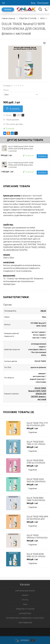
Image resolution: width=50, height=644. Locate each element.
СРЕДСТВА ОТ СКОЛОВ (25, 609)
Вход (33, 3)
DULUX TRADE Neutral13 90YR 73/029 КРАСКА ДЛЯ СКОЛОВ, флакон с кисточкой (37, 394)
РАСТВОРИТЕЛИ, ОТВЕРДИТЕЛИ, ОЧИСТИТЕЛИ (25, 618)
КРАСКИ (25, 595)
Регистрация (43, 3)
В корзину (13, 109)
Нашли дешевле (11, 119)
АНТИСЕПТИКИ (25, 613)
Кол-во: (9, 115)
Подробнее (33, 432)
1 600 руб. (7, 172)
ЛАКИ (25, 604)
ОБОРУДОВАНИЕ (25, 623)
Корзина (25, 640)
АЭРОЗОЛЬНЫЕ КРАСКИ (25, 591)
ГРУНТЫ (25, 600)
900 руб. (6, 155)
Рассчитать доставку (13, 124)
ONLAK (43, 311)
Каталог (8, 9)
